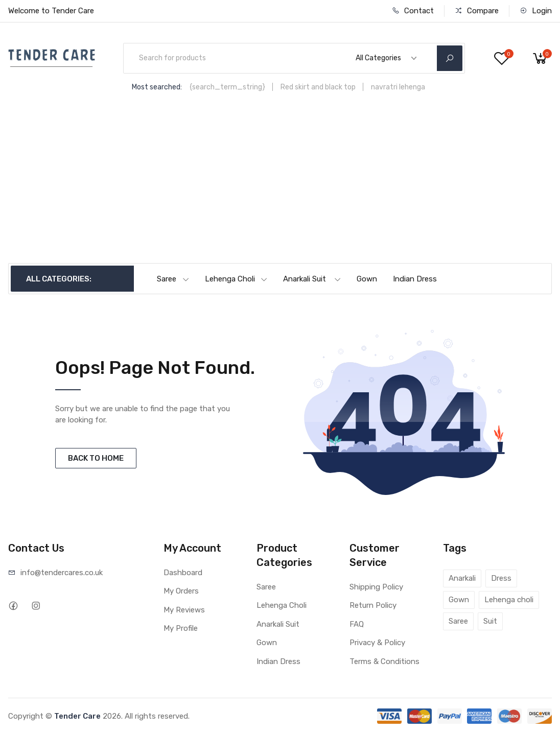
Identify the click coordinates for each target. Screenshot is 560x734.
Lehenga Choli (236, 279)
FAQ (357, 624)
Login (536, 11)
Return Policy (373, 605)
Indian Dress (415, 279)
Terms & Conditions (384, 661)
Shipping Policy (376, 587)
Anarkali (462, 578)
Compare (477, 11)
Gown (367, 279)
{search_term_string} (227, 87)
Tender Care (77, 716)
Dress (501, 578)
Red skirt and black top (318, 87)
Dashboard (183, 573)
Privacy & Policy (377, 643)
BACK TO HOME (96, 458)
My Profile (181, 628)
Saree (173, 279)
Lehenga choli (509, 600)
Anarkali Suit (312, 279)
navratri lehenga (398, 87)
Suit (490, 621)
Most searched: (157, 87)
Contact (413, 11)
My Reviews (184, 610)
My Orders (181, 591)
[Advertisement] (280, 186)
